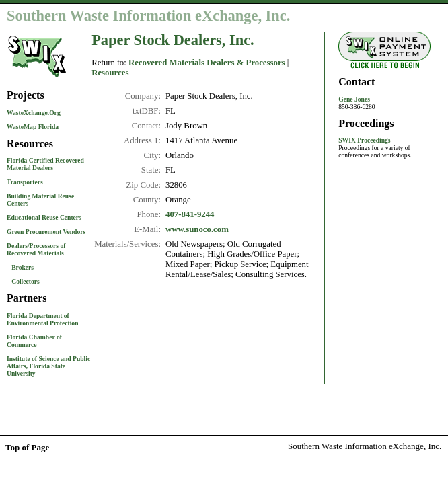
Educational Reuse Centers (44, 217)
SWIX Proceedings (364, 140)
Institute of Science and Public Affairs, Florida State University (48, 366)
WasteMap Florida (33, 127)
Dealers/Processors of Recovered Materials (36, 249)
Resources (110, 73)
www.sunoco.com (197, 229)
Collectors (26, 281)
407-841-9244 (190, 214)
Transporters (25, 182)
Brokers (23, 267)
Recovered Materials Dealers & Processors (207, 63)
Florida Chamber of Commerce (34, 341)
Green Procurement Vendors (46, 232)
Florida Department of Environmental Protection (43, 319)
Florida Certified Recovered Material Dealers (45, 164)
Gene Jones (354, 99)
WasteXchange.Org (34, 113)
